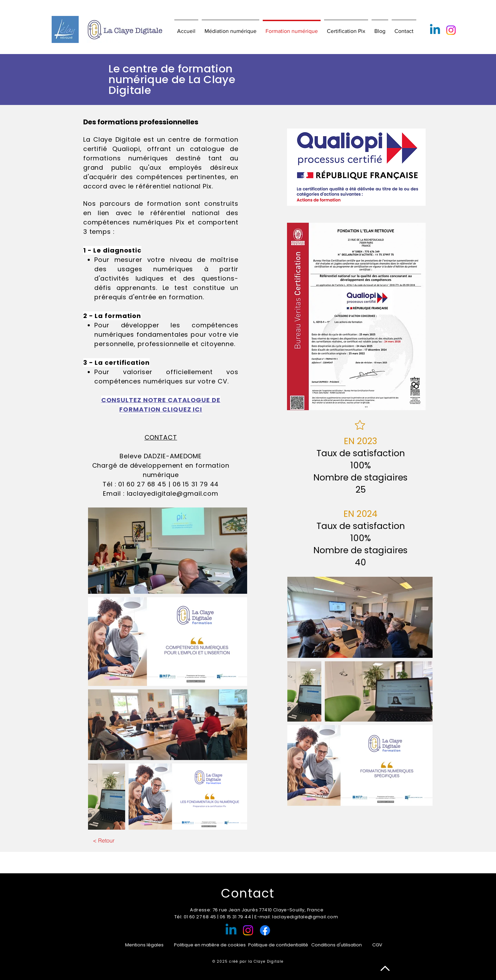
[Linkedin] (435, 30)
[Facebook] (265, 930)
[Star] (360, 425)
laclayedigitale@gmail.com (173, 493)
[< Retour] (104, 840)
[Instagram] (451, 30)
